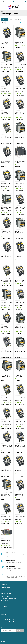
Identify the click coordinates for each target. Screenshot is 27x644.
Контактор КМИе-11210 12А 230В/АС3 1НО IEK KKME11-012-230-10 (20, 233)
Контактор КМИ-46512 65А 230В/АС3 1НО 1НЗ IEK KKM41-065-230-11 (6, 399)
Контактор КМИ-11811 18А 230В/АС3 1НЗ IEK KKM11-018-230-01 (6, 161)
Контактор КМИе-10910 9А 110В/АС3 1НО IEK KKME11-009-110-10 (6, 66)
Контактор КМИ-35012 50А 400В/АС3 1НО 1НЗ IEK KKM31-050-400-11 (6, 518)
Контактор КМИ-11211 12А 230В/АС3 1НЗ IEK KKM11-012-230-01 (6, 90)
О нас (2, 610)
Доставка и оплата (6, 587)
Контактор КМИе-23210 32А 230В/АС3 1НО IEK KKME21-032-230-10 (6, 375)
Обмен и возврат (5, 590)
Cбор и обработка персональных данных (11, 601)
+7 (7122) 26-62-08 (9, 620)
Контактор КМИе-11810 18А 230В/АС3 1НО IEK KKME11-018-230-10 (20, 42)
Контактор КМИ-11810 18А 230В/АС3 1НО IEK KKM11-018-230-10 (6, 256)
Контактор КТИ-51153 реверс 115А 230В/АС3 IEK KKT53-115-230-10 (6, 542)
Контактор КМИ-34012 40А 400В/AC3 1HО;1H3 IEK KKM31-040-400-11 (20, 304)
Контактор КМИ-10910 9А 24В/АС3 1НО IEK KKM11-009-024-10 (7, 447)
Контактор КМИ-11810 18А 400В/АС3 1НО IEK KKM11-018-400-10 (6, 328)
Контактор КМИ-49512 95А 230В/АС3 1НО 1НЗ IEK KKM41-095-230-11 (6, 137)
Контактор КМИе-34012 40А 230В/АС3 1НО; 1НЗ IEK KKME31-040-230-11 (20, 328)
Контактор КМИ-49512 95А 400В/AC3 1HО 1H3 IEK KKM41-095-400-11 (6, 423)
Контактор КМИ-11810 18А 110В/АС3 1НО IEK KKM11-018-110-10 (20, 470)
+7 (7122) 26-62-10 (9, 622)
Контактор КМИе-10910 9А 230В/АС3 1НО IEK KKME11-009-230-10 (6, 304)
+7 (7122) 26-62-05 (9, 618)
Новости (3, 612)
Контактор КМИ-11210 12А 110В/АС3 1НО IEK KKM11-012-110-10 (20, 423)
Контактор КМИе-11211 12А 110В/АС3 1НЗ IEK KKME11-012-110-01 (20, 375)
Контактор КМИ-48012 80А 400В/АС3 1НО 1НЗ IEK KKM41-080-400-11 (6, 280)
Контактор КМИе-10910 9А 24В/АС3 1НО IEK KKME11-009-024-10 (6, 494)
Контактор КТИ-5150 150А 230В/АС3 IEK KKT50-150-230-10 (20, 161)
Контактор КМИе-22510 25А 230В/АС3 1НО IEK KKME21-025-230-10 (20, 185)
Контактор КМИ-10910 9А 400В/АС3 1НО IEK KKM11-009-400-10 (20, 90)
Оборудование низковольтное (9, 12)
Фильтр (4, 19)
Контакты (3, 614)
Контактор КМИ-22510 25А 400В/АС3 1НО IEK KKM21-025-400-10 (6, 42)
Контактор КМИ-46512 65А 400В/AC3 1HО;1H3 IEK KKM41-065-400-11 (20, 399)
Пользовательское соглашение (9, 603)
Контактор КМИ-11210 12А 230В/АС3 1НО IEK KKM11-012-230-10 (20, 209)
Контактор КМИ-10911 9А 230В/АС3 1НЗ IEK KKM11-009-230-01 (20, 114)
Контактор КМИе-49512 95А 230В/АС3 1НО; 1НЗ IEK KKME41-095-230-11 (20, 351)
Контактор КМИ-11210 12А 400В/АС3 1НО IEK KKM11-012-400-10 (20, 280)
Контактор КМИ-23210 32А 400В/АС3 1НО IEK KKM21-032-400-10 (6, 470)
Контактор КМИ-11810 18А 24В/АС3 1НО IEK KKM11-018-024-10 (20, 494)
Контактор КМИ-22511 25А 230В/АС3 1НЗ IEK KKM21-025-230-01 (6, 185)
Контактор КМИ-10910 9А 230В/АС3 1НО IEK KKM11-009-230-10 (20, 66)
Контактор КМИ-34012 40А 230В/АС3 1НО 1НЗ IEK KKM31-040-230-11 (20, 447)
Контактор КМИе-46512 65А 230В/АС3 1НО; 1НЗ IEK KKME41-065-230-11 (6, 209)
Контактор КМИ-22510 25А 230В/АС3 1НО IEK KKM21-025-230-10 (6, 114)
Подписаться (20, 631)
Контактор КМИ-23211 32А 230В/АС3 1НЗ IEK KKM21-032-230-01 (20, 256)
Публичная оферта (6, 596)
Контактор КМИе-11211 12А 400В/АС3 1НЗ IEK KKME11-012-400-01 (20, 137)
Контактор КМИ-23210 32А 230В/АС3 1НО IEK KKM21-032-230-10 (6, 233)
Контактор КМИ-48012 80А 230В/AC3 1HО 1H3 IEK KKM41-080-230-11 (20, 518)
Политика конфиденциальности (9, 599)
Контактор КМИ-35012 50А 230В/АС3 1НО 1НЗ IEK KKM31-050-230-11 (6, 351)
